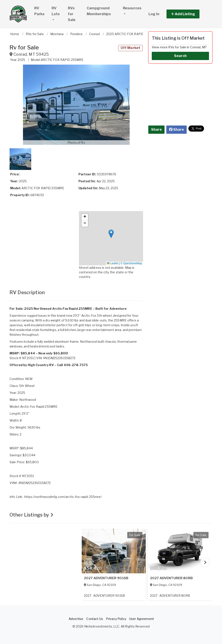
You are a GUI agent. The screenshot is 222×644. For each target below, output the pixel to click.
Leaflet (113, 263)
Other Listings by (31, 515)
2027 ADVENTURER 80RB (171, 578)
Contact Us (95, 619)
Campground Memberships (99, 11)
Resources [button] (132, 8)
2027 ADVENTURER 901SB (106, 578)
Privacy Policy (116, 619)
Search (180, 56)
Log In (154, 14)
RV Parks (39, 11)
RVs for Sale (72, 14)
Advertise (76, 619)
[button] (188, 14)
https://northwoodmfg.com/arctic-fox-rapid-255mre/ (63, 497)
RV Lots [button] (58, 11)
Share (156, 130)
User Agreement (142, 619)
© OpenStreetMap (131, 263)
